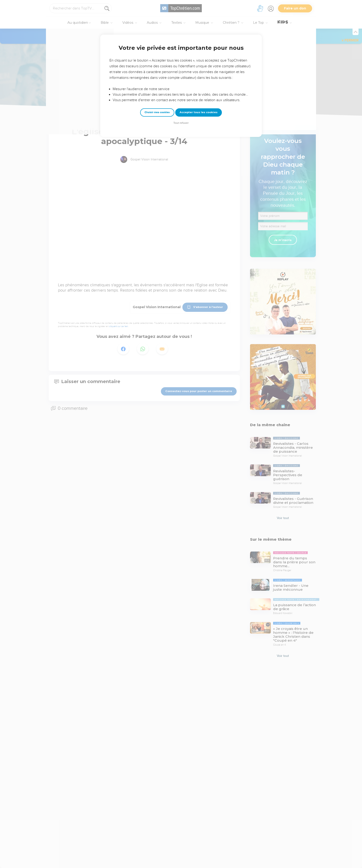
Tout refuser (181, 123)
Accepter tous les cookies (199, 112)
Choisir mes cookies (157, 112)
